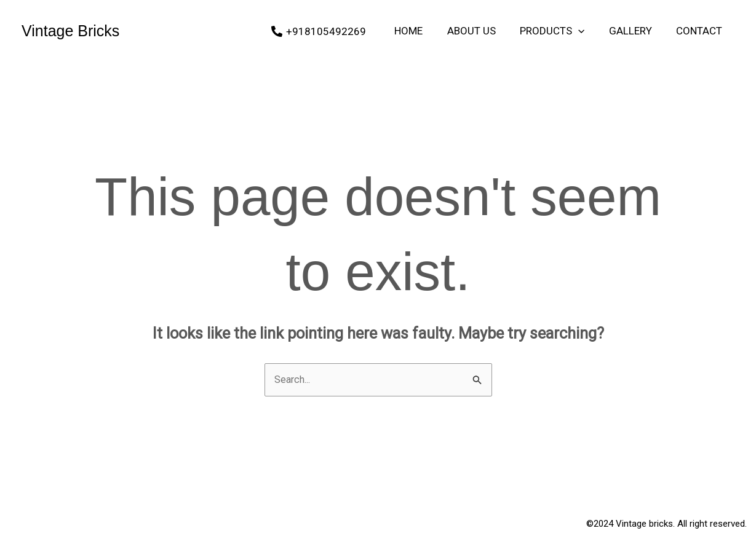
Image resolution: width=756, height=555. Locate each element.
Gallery (635, 31)
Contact (701, 31)
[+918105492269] (335, 31)
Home (424, 31)
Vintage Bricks (70, 31)
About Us (483, 31)
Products (561, 31)
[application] (587, 31)
